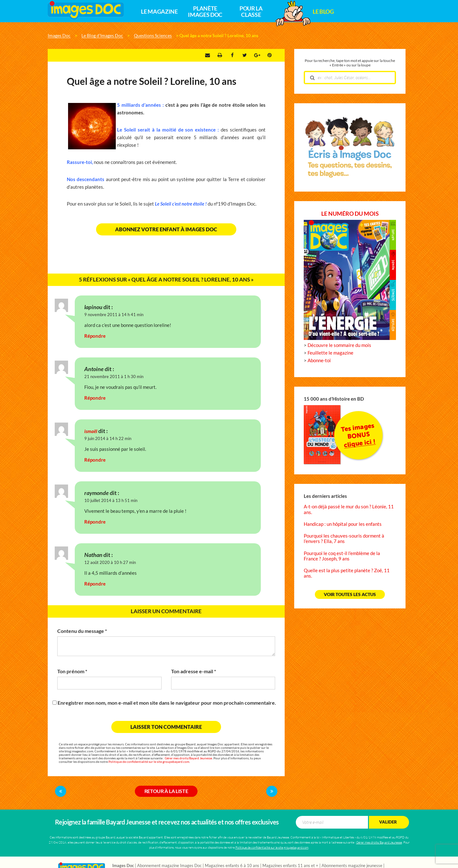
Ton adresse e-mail (194, 671)
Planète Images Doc (205, 12)
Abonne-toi (319, 360)
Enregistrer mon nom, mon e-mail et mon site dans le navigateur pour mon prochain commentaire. (167, 703)
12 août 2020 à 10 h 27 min (110, 563)
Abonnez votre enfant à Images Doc (166, 229)
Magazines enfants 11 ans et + (290, 866)
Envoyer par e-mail (208, 55)
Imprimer (220, 55)
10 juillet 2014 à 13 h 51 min (111, 501)
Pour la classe (251, 12)
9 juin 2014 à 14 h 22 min (108, 439)
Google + (257, 55)
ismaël (91, 431)
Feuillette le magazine (330, 353)
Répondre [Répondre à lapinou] (95, 336)
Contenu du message (82, 631)
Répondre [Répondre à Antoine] (95, 398)
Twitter (245, 55)
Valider (388, 822)
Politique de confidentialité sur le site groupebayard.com (149, 762)
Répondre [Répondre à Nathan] (95, 584)
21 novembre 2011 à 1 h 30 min (114, 377)
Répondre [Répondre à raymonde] (95, 522)
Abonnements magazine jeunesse (352, 866)
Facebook (232, 55)
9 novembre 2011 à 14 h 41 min (114, 315)
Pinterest (270, 55)
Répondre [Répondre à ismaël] (95, 460)
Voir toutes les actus (350, 594)
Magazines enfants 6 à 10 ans (232, 866)
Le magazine (159, 12)
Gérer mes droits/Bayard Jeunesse (188, 758)
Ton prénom (72, 671)
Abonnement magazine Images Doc (169, 866)
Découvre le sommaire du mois (339, 345)
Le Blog (323, 12)
